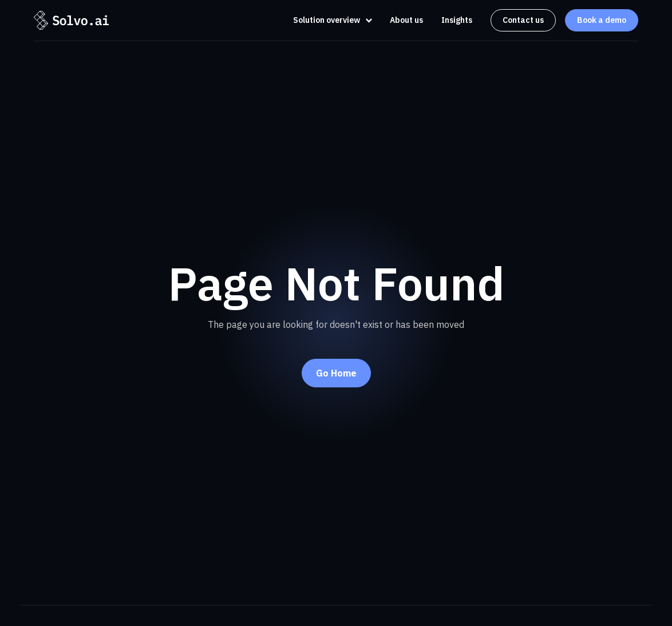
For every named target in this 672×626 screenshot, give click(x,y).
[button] (329, 20)
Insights (457, 20)
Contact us (523, 20)
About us (406, 20)
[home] (71, 20)
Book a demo (602, 20)
